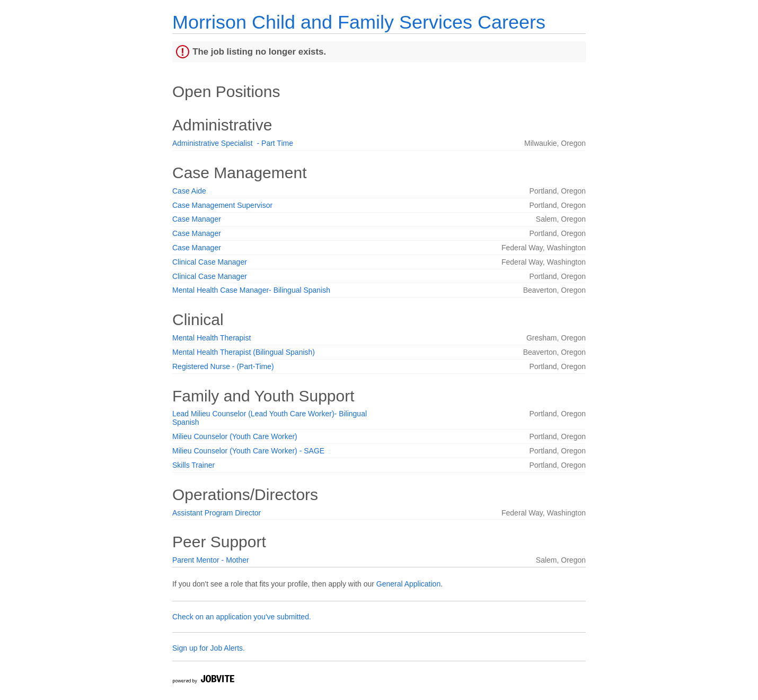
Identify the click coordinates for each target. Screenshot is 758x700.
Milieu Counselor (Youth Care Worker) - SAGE (248, 451)
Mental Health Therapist (211, 338)
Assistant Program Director (217, 513)
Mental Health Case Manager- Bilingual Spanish (251, 290)
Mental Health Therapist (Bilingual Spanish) (244, 352)
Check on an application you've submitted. (242, 617)
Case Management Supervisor (222, 205)
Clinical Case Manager (210, 262)
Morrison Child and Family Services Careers (359, 22)
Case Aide (189, 191)
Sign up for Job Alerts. (209, 648)
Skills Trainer (193, 465)
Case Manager (197, 219)
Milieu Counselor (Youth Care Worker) (235, 436)
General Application (408, 584)
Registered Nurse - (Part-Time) (223, 366)
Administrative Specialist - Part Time (233, 143)
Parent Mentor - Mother (211, 560)
